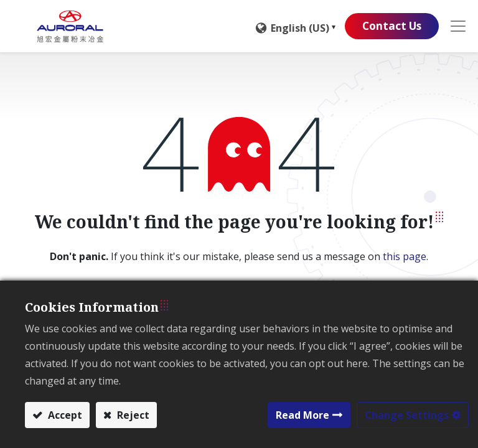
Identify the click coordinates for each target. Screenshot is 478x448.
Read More (302, 415)
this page (405, 256)
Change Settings (407, 415)
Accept (64, 415)
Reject (132, 415)
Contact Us (389, 26)
